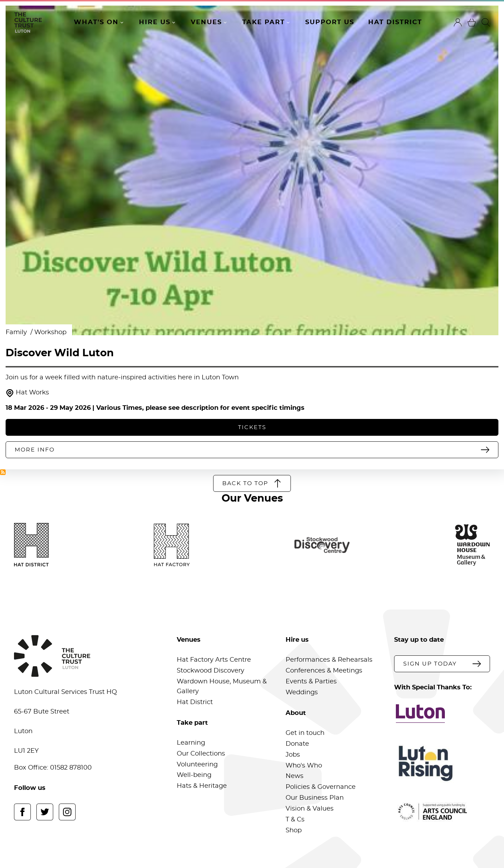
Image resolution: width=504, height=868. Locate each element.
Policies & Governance (321, 787)
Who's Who (304, 766)
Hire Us (155, 22)
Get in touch (305, 733)
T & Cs (295, 820)
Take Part (264, 22)
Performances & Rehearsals (329, 660)
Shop (294, 831)
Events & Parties (311, 682)
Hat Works (27, 393)
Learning (191, 743)
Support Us (330, 22)
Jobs (293, 755)
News (295, 776)
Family (17, 332)
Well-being (194, 775)
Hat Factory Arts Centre (214, 660)
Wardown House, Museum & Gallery (222, 687)
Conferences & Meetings (324, 671)
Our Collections (201, 754)
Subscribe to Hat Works (3, 472)
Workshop (50, 332)
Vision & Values (310, 809)
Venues (206, 22)
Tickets (252, 427)
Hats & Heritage (202, 786)
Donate (297, 744)
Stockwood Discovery (211, 671)
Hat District (395, 22)
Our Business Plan (315, 798)
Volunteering (197, 765)
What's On (96, 22)
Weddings (302, 693)
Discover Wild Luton (60, 353)
